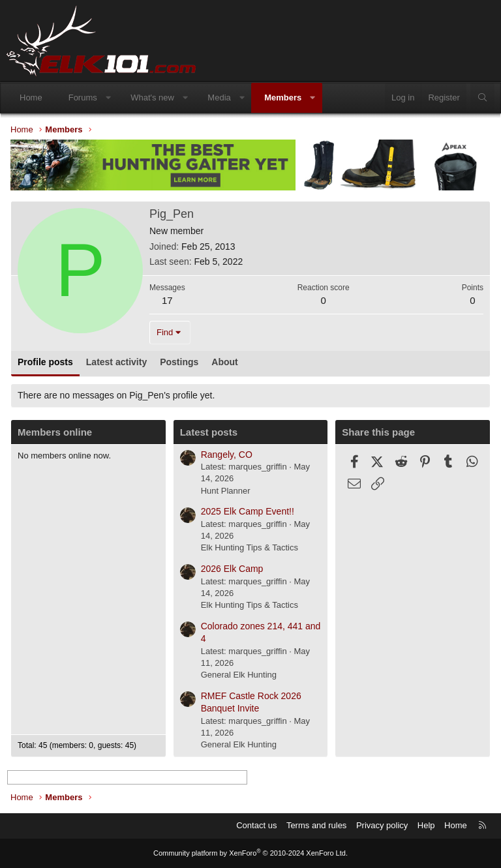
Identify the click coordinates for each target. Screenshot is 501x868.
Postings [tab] (179, 362)
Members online (55, 432)
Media (219, 97)
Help (426, 825)
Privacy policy (382, 825)
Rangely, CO (227, 455)
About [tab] (224, 362)
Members (283, 97)
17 (167, 300)
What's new (152, 97)
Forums (83, 97)
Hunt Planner (226, 491)
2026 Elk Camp (232, 569)
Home (31, 97)
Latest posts (209, 432)
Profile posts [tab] (45, 362)
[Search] (482, 98)
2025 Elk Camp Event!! (248, 511)
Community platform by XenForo (250, 853)
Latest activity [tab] (116, 362)
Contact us (256, 825)
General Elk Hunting (239, 675)
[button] (108, 98)
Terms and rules (316, 825)
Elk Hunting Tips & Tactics (250, 547)
